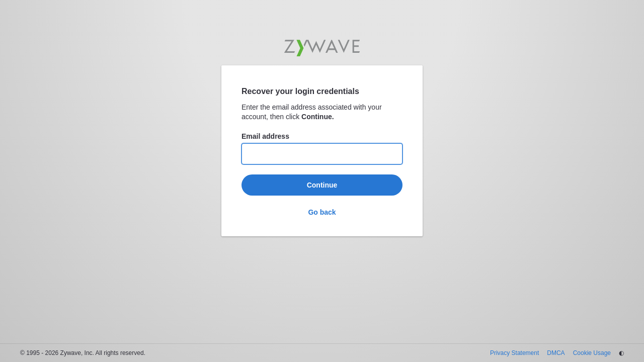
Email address (265, 136)
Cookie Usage (592, 353)
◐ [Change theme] (621, 353)
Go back (322, 212)
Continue (322, 185)
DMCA (556, 353)
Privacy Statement (514, 353)
